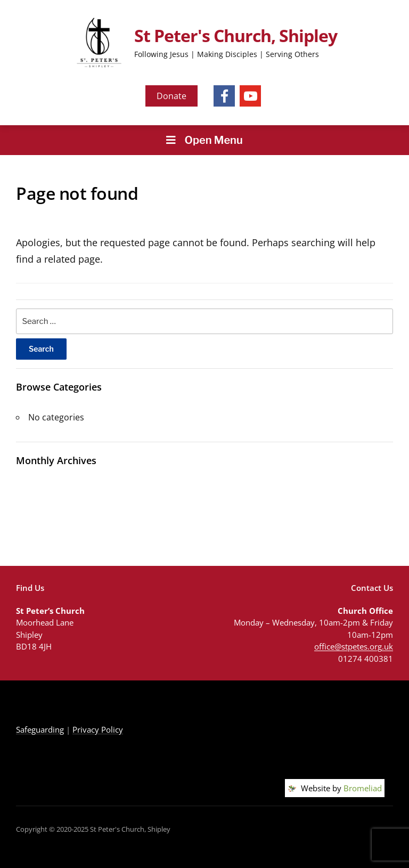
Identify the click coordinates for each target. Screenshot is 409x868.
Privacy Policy (98, 729)
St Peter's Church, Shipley (236, 35)
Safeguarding (40, 729)
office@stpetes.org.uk (354, 646)
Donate (171, 96)
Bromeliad (363, 788)
